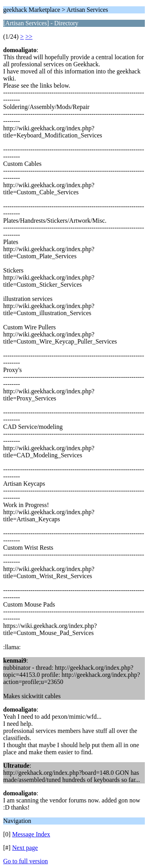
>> (29, 37)
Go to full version (25, 861)
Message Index (31, 834)
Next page (25, 848)
